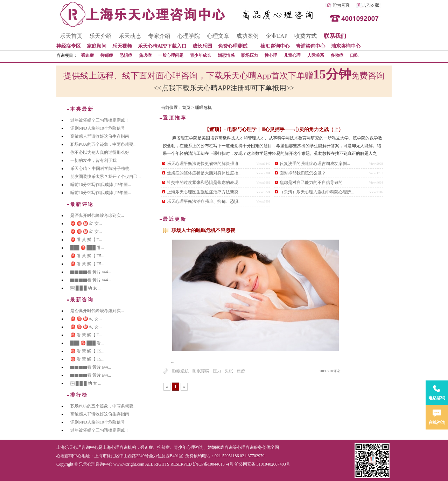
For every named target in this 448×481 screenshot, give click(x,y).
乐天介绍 (100, 36)
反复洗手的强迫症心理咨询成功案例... (315, 164)
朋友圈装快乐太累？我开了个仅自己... (106, 177)
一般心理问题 (171, 55)
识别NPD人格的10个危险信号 (98, 128)
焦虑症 (145, 55)
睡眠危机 (181, 371)
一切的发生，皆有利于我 (93, 160)
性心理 (271, 55)
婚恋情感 (226, 55)
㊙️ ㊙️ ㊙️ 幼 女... (86, 224)
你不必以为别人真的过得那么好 (100, 152)
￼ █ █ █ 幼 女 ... (86, 288)
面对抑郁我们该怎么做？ (303, 173)
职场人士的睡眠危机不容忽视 (203, 230)
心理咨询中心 (69, 456)
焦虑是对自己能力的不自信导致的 (311, 183)
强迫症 (87, 55)
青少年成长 (201, 55)
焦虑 (241, 371)
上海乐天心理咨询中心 (77, 447)
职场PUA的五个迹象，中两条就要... (103, 144)
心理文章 (218, 36)
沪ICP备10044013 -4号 (213, 464)
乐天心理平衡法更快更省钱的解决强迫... (204, 164)
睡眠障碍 (201, 371)
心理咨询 (245, 447)
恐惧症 (126, 55)
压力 (217, 371)
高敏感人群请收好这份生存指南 (100, 136)
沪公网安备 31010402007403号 (262, 464)
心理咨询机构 (124, 447)
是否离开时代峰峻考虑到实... (97, 215)
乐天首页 (71, 36)
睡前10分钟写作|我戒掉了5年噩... (101, 185)
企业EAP (276, 36)
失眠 (229, 371)
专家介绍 (159, 36)
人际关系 (316, 55)
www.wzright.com (129, 464)
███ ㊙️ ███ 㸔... (87, 248)
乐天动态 (130, 36)
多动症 (337, 55)
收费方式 (306, 36)
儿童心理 (292, 55)
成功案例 (247, 36)
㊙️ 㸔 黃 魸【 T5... (87, 256)
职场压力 (250, 55)
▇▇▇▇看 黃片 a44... (91, 272)
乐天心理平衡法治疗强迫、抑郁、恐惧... (204, 201)
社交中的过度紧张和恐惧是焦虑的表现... (204, 183)
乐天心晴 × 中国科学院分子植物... (101, 169)
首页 (186, 108)
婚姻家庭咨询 (220, 447)
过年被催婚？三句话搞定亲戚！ (100, 120)
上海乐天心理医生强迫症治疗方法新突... (204, 192)
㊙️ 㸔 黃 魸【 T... (86, 240)
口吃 (354, 55)
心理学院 (189, 36)
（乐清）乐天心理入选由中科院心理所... (317, 192)
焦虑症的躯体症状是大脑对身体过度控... (204, 173)
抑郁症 (107, 55)
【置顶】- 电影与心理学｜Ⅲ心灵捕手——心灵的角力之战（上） (274, 129)
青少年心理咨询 (189, 447)
